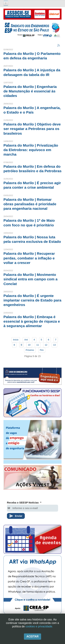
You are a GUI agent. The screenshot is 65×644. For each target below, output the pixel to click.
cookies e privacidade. (39, 626)
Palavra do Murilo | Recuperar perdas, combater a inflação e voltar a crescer (29, 258)
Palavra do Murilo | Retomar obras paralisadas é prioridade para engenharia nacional (30, 204)
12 (46, 345)
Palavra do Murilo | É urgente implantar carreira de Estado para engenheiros (32, 300)
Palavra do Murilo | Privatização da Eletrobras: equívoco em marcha (31, 150)
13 (54, 345)
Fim (42, 350)
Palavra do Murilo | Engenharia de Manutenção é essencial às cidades (30, 91)
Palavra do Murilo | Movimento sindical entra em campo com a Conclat (31, 279)
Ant (26, 340)
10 (29, 345)
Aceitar (33, 636)
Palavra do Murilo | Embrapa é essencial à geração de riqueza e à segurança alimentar (32, 321)
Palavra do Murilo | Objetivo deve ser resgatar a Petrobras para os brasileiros (32, 129)
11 (38, 345)
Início (16, 340)
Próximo (30, 350)
